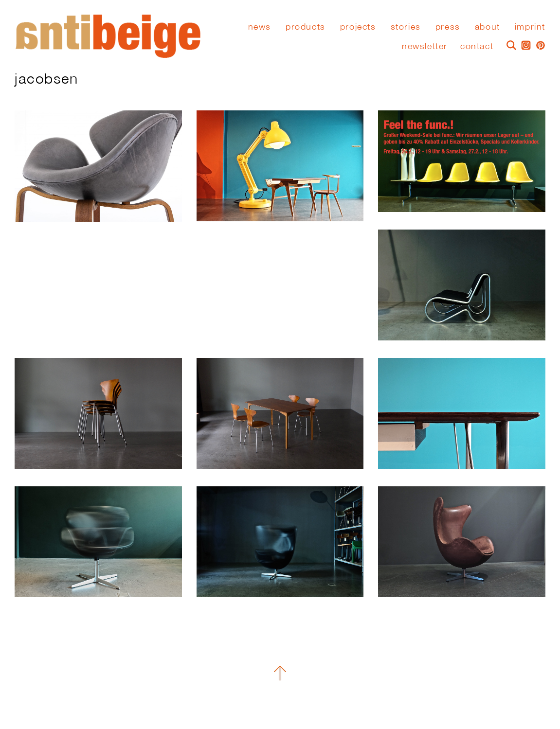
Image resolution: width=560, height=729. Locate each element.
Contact (477, 46)
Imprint (530, 27)
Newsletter (425, 46)
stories (406, 27)
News (260, 27)
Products (306, 27)
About (488, 27)
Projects (358, 27)
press (448, 27)
